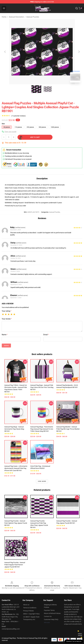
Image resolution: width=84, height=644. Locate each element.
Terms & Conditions (30, 608)
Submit (6, 346)
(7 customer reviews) (18, 116)
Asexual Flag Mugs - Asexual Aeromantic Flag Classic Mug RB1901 (14, 429)
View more (42, 481)
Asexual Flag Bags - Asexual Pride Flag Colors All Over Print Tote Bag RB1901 (42, 387)
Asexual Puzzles (33, 17)
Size (3, 124)
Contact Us (48, 616)
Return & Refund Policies (52, 613)
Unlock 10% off (80, 635)
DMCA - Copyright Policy (31, 614)
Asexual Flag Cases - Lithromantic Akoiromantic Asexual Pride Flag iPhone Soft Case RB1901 (16, 468)
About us (26, 605)
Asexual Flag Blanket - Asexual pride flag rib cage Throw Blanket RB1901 (68, 429)
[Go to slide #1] (36, 89)
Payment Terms (49, 610)
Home (4, 17)
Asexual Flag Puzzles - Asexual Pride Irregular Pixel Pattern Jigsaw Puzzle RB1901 (15, 565)
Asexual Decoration (16, 17)
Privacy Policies (28, 611)
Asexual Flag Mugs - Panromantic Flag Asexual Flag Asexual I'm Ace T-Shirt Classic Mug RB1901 (42, 429)
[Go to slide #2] (48, 89)
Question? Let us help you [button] (74, 641)
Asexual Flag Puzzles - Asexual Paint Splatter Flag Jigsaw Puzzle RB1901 (16, 523)
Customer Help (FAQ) (51, 619)
